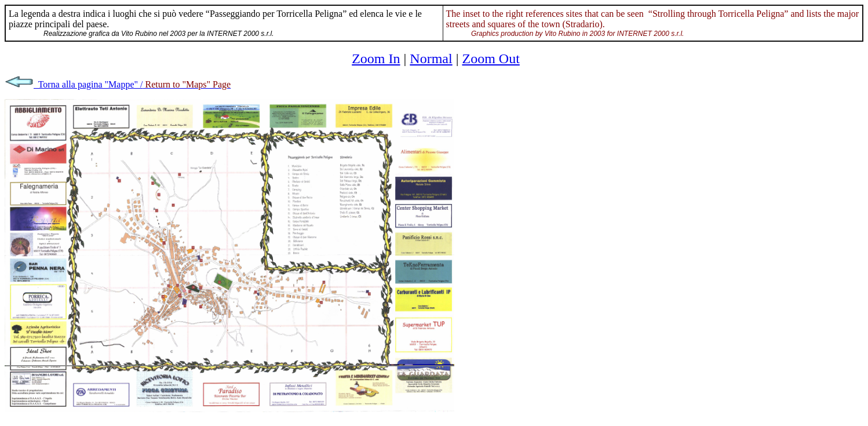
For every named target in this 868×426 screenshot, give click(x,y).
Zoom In (376, 59)
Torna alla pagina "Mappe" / (118, 84)
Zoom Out (490, 59)
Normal (431, 59)
